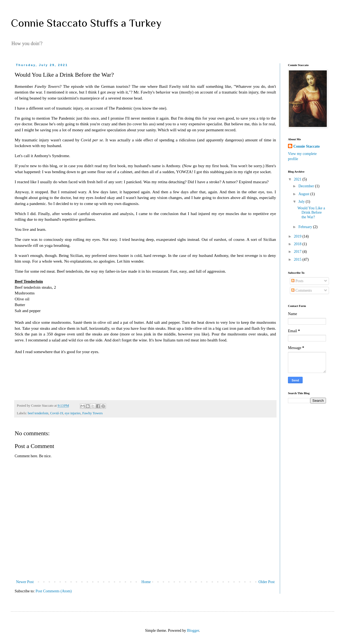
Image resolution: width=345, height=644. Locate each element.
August (304, 194)
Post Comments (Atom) (54, 591)
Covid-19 (57, 413)
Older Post (267, 582)
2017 (298, 252)
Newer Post (25, 582)
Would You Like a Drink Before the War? (311, 213)
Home (146, 582)
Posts (297, 281)
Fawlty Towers (92, 413)
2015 (298, 259)
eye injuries (73, 413)
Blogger (193, 631)
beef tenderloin (38, 413)
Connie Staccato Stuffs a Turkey (86, 23)
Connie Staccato (307, 146)
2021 (298, 179)
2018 (298, 244)
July (302, 202)
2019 (298, 236)
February (306, 227)
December (307, 186)
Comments (302, 290)
